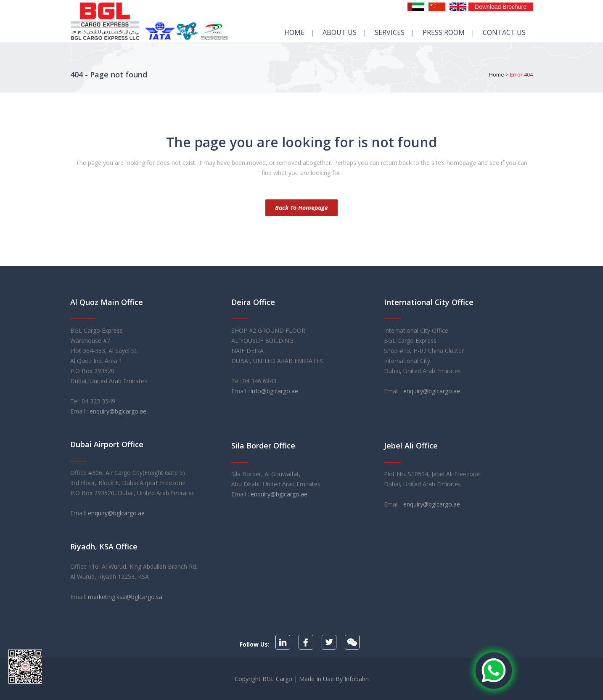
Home (497, 74)
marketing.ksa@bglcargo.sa (125, 597)
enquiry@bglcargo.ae (118, 411)
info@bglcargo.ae (274, 391)
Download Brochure (501, 7)
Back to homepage (301, 208)
